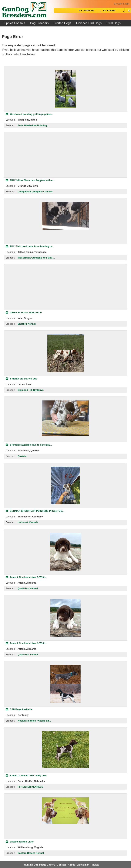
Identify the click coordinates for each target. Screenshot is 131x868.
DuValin (22, 456)
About (71, 865)
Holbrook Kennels (28, 522)
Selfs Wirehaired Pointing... (33, 125)
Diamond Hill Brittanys (31, 390)
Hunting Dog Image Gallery (39, 865)
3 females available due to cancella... (29, 445)
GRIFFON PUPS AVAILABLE (24, 312)
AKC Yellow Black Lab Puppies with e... (30, 180)
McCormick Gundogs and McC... (36, 258)
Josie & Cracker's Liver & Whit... (26, 577)
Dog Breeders (39, 23)
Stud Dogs (114, 23)
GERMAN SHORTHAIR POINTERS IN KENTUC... (35, 511)
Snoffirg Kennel (27, 324)
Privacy (95, 865)
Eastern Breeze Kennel (31, 853)
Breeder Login (122, 4)
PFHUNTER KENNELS (30, 787)
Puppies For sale (14, 23)
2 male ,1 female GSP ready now (26, 775)
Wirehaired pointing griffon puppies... (29, 114)
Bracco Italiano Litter (20, 842)
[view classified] (65, 89)
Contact (61, 865)
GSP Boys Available (19, 709)
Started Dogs (62, 23)
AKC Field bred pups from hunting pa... (30, 246)
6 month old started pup (21, 379)
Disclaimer (83, 865)
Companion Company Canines (35, 192)
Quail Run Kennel (28, 588)
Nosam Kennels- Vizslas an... (34, 721)
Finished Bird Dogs (89, 23)
